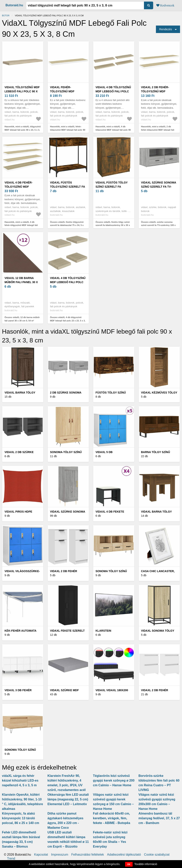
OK (129, 864)
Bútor (6, 16)
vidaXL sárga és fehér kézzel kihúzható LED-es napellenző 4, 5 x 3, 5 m (20, 780)
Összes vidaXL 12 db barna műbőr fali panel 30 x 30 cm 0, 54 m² (22, 319)
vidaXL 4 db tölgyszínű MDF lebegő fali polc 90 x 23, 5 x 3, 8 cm (113, 91)
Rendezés (166, 29)
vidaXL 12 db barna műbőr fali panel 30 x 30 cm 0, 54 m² (21, 282)
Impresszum (60, 855)
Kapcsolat (41, 855)
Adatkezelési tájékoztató (124, 855)
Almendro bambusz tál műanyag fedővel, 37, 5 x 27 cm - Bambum (159, 818)
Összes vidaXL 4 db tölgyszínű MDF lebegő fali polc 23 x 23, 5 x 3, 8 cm (68, 321)
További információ (146, 864)
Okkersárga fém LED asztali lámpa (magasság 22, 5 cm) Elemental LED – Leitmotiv (68, 799)
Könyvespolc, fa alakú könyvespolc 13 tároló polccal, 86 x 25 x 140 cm (20, 818)
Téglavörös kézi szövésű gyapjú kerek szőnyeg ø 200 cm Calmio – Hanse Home (114, 780)
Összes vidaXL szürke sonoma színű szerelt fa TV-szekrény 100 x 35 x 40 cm (158, 225)
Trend (11, 859)
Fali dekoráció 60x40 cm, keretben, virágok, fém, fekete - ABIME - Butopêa (112, 818)
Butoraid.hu (14, 5)
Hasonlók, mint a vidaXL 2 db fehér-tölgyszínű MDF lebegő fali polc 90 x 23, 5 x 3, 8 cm (158, 130)
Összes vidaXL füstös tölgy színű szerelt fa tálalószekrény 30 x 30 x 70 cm (113, 225)
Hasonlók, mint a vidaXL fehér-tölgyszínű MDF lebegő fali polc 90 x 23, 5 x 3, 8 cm (68, 130)
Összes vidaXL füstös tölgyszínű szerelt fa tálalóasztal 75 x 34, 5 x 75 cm (67, 225)
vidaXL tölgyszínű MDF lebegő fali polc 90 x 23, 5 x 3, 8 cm (22, 91)
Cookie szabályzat (157, 855)
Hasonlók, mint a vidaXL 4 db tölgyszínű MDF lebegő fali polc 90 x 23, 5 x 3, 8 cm (113, 130)
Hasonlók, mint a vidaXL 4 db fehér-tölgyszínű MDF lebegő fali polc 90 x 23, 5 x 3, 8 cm (21, 225)
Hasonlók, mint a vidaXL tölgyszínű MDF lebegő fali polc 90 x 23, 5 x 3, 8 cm (23, 130)
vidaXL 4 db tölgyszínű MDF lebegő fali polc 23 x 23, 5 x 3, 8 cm (68, 282)
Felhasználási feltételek (88, 855)
